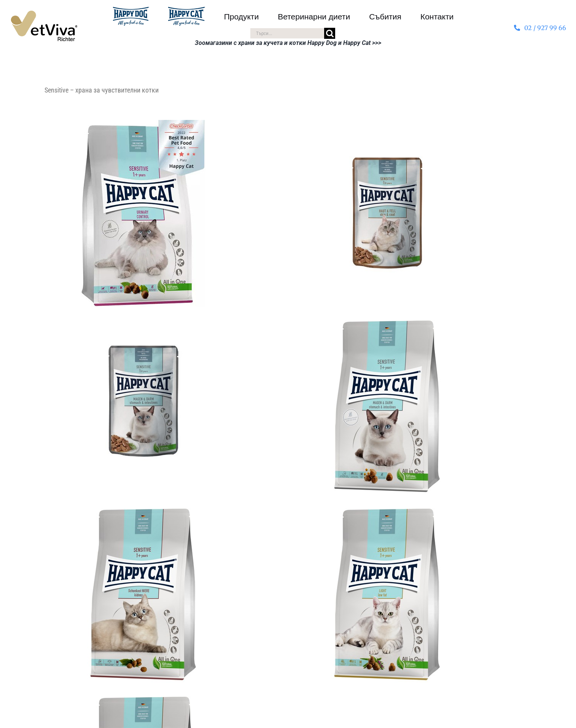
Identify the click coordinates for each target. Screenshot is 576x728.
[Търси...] (287, 33)
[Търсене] (330, 33)
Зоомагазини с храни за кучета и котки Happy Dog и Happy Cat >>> (288, 43)
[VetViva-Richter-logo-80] (44, 14)
